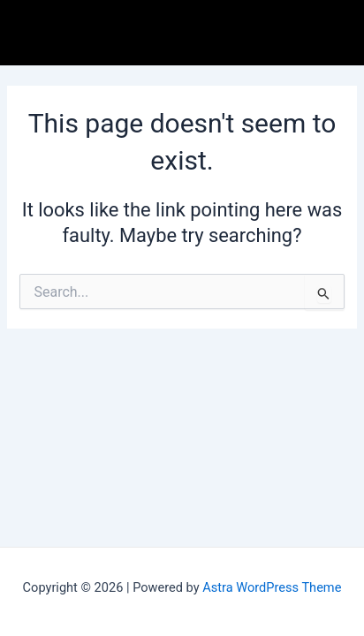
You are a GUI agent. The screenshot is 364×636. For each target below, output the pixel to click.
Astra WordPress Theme (272, 587)
